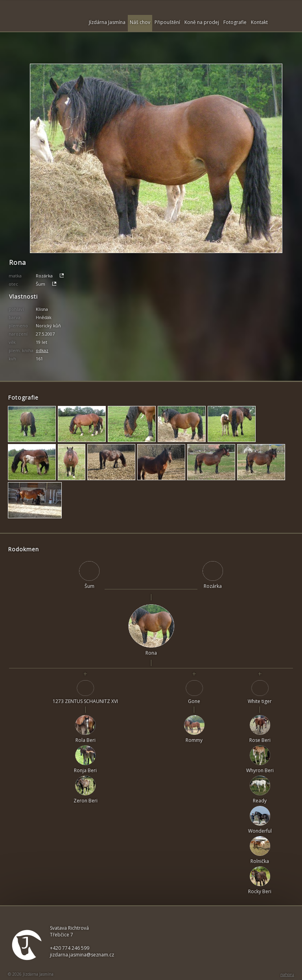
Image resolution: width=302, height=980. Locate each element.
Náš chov (140, 22)
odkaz (42, 350)
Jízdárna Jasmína (107, 22)
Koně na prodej (202, 22)
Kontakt (259, 22)
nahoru (287, 974)
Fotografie (235, 22)
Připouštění (167, 22)
